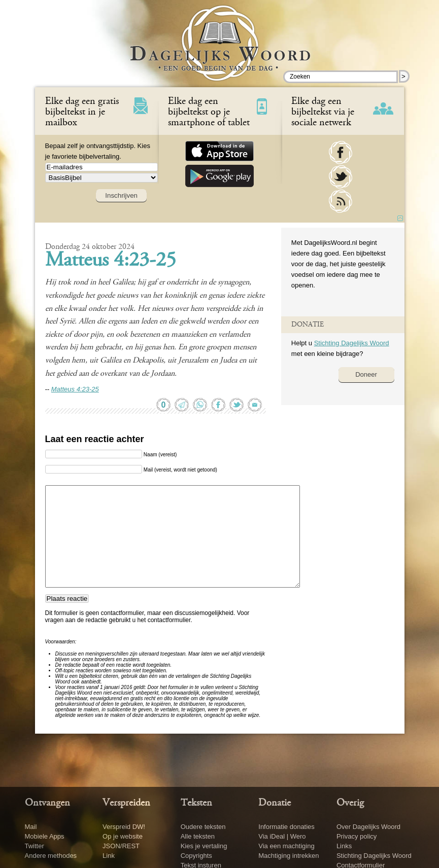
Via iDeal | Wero (282, 836)
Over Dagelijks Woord (368, 827)
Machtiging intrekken (289, 856)
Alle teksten (198, 836)
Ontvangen (47, 803)
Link (109, 856)
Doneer (366, 374)
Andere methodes (51, 856)
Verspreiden (126, 803)
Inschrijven (121, 195)
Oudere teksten (203, 827)
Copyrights (196, 856)
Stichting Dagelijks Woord (352, 343)
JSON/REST (121, 846)
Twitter (35, 846)
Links (344, 846)
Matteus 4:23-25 (111, 261)
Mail (31, 827)
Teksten (196, 803)
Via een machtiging (286, 846)
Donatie (275, 803)
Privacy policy (357, 836)
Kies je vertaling (204, 846)
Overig (350, 803)
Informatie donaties (286, 827)
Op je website (123, 836)
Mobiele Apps (45, 836)
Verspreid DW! (124, 827)
